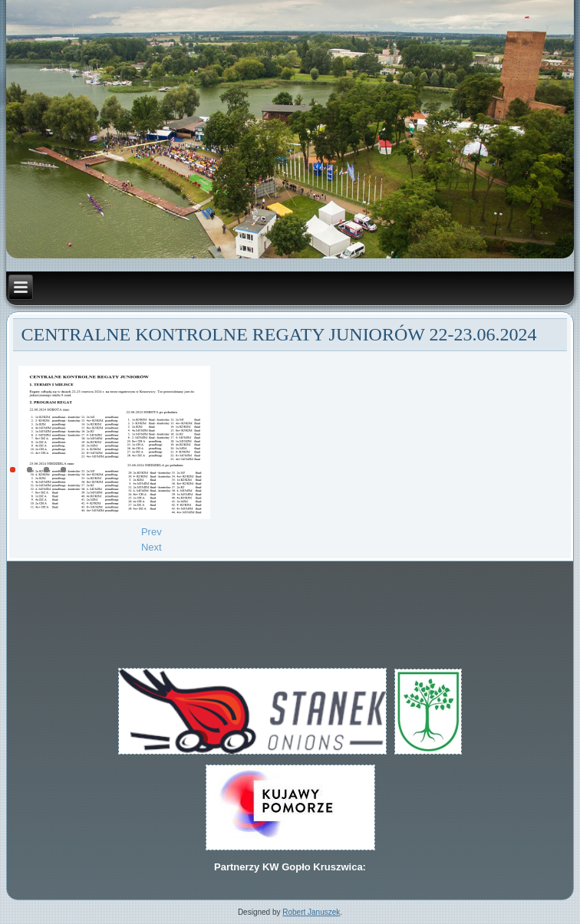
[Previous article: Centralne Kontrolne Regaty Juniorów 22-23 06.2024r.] (152, 532)
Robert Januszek (311, 912)
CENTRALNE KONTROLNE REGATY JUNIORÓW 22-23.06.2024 (279, 334)
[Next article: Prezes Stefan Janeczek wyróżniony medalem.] (152, 547)
